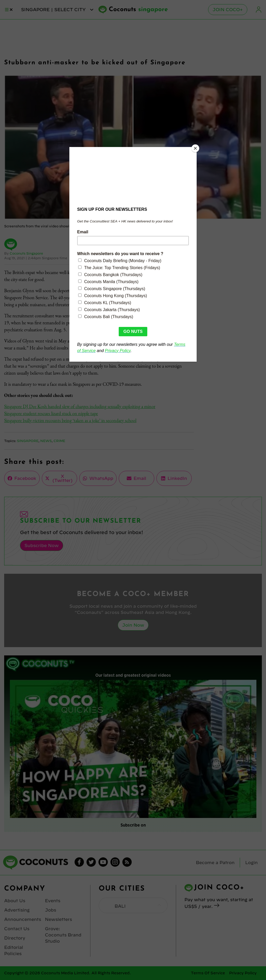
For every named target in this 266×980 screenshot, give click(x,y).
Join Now (133, 625)
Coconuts (138, 10)
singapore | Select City (58, 10)
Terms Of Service (208, 973)
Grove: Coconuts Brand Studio (63, 935)
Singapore (28, 441)
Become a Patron (215, 863)
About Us (15, 901)
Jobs (51, 910)
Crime (59, 441)
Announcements (23, 919)
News (46, 441)
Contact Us (17, 929)
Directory (15, 938)
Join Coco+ (228, 10)
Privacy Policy (243, 973)
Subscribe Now (42, 545)
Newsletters (58, 919)
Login (259, 10)
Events (53, 901)
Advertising (17, 910)
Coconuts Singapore (26, 253)
